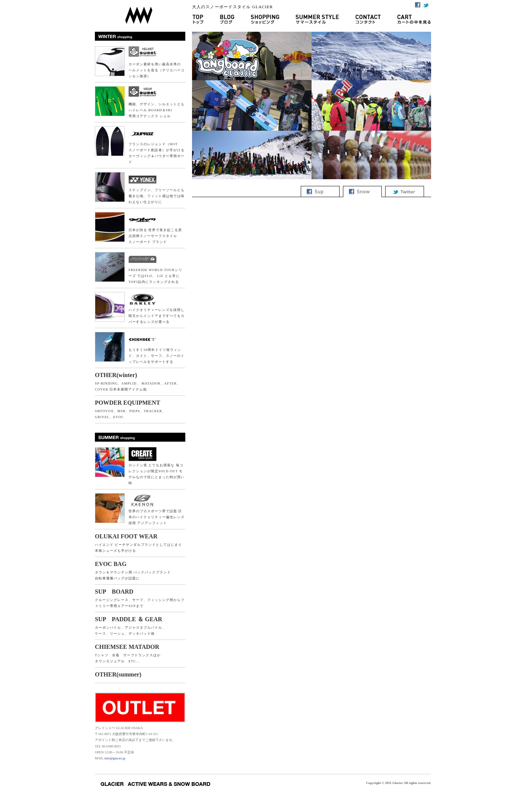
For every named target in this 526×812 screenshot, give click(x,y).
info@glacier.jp (115, 758)
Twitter (427, 5)
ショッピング (264, 19)
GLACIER (140, 12)
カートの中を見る (410, 19)
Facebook (417, 5)
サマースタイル (317, 19)
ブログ (227, 19)
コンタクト (368, 19)
